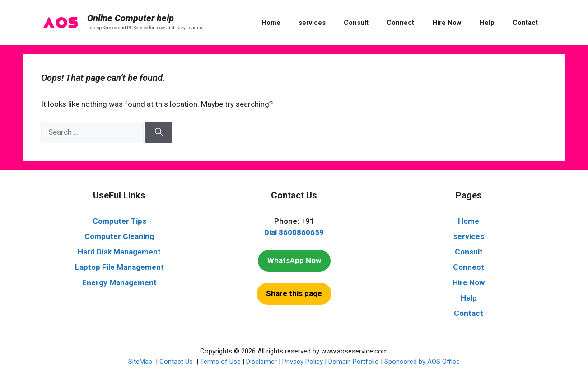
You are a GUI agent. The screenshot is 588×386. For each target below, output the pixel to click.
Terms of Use (220, 362)
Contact (525, 23)
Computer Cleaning (119, 236)
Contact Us (177, 362)
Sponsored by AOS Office (422, 362)
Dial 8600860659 (294, 232)
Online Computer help (131, 18)
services (312, 23)
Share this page (294, 293)
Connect (400, 23)
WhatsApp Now (294, 260)
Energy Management (119, 282)
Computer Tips (119, 221)
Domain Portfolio (354, 362)
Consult (356, 23)
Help (487, 23)
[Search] (159, 132)
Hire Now (447, 23)
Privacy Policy (303, 362)
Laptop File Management (119, 267)
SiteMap (141, 362)
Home (271, 23)
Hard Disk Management (119, 252)
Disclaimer (261, 362)
